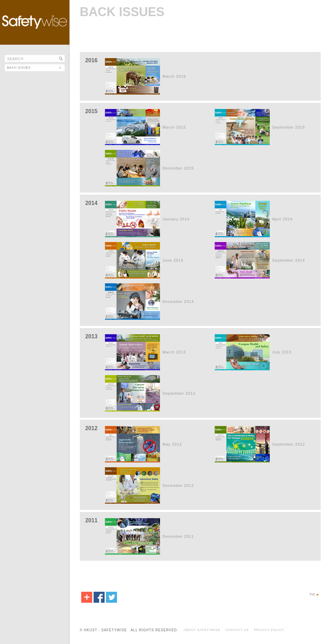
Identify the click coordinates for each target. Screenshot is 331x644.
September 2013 (179, 393)
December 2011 (178, 536)
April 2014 (282, 219)
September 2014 (289, 260)
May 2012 (172, 444)
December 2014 (178, 302)
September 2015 (289, 127)
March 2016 (174, 76)
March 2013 (174, 352)
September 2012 (289, 444)
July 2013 (282, 352)
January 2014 (176, 219)
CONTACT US (237, 630)
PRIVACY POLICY (269, 630)
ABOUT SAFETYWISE (202, 630)
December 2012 (178, 485)
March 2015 (174, 127)
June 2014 (173, 260)
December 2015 (178, 168)
